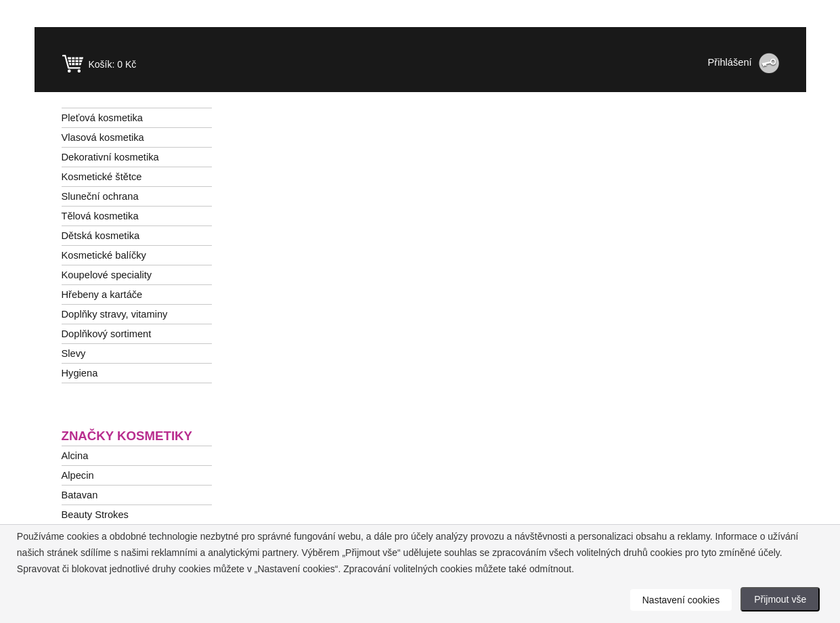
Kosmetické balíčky (104, 255)
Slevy (74, 353)
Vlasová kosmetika (103, 137)
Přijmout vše (780, 599)
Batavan (80, 495)
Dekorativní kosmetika (110, 157)
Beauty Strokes (95, 515)
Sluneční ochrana (100, 196)
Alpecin (78, 475)
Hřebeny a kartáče (102, 295)
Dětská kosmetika (101, 236)
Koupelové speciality (107, 275)
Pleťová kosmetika (102, 118)
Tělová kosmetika (100, 216)
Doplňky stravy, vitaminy (115, 314)
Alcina (75, 456)
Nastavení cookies (681, 600)
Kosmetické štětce (102, 177)
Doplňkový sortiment (107, 334)
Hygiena (80, 373)
